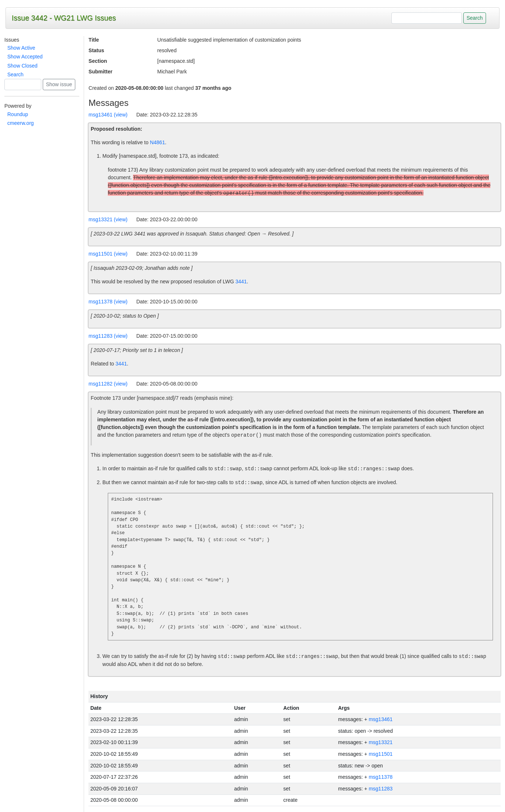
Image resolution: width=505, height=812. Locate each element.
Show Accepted (25, 57)
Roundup (18, 114)
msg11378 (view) (108, 302)
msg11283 (381, 789)
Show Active (21, 48)
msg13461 (381, 719)
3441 (241, 281)
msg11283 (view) (108, 336)
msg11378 (381, 777)
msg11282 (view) (108, 384)
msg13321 (381, 742)
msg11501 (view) (108, 254)
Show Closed (22, 66)
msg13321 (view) (108, 219)
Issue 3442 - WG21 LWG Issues (64, 18)
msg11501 (381, 754)
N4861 (157, 142)
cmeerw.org (20, 123)
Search (15, 74)
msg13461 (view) (108, 115)
